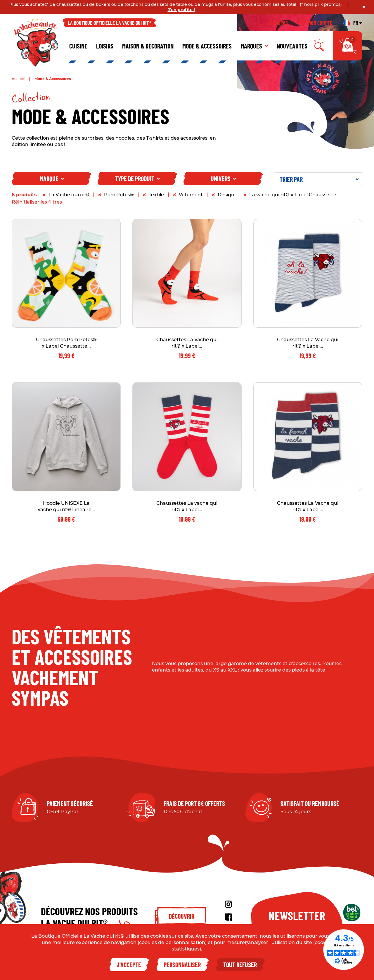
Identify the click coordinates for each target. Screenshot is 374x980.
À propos (279, 23)
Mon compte (316, 23)
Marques (254, 46)
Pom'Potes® (119, 195)
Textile (156, 195)
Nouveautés (292, 46)
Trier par (319, 179)
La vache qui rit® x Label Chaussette (293, 195)
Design (226, 195)
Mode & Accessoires (207, 46)
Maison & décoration (148, 46)
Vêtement (191, 195)
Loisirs (105, 46)
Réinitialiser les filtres (37, 202)
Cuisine (78, 46)
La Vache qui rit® (69, 195)
